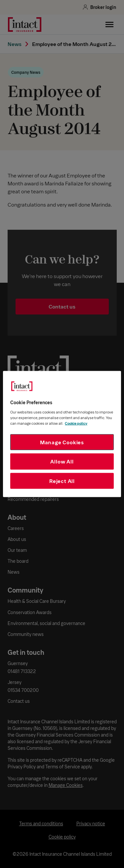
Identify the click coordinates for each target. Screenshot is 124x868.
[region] (62, 434)
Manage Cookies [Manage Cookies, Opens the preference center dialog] (62, 442)
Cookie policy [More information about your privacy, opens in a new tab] (76, 423)
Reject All (62, 481)
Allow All (62, 461)
